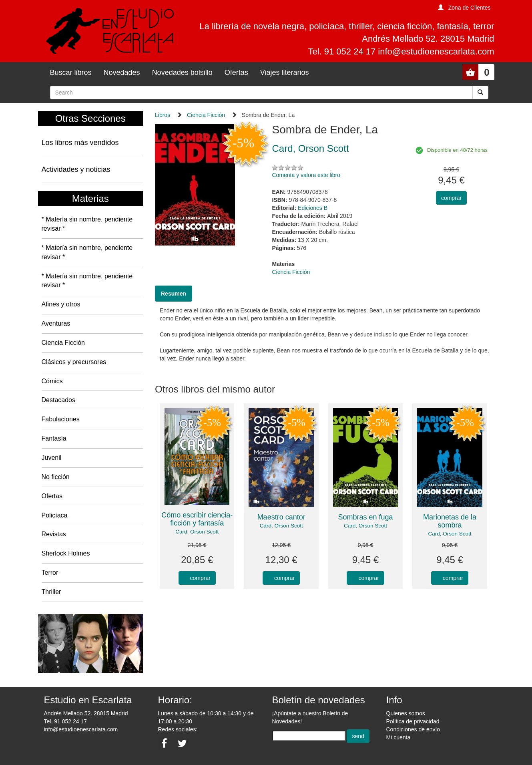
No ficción (56, 477)
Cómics (52, 381)
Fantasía (54, 438)
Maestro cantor (281, 517)
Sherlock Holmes (66, 553)
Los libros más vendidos (80, 143)
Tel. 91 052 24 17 (65, 721)
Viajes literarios (285, 72)
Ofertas (236, 72)
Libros (163, 115)
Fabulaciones (61, 419)
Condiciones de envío (413, 729)
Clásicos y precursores (74, 362)
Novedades (122, 72)
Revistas (54, 534)
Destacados (59, 400)
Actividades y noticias (76, 169)
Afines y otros (61, 304)
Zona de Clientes (470, 8)
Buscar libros (71, 72)
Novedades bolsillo (182, 72)
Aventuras (56, 323)
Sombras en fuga (366, 517)
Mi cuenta (398, 737)
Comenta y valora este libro (306, 175)
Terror (50, 573)
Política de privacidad (413, 721)
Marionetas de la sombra (450, 521)
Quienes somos (406, 713)
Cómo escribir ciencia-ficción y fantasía (197, 519)
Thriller (51, 592)
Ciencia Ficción (63, 343)
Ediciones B (313, 208)
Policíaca (55, 515)
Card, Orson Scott (197, 532)
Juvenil (52, 458)
